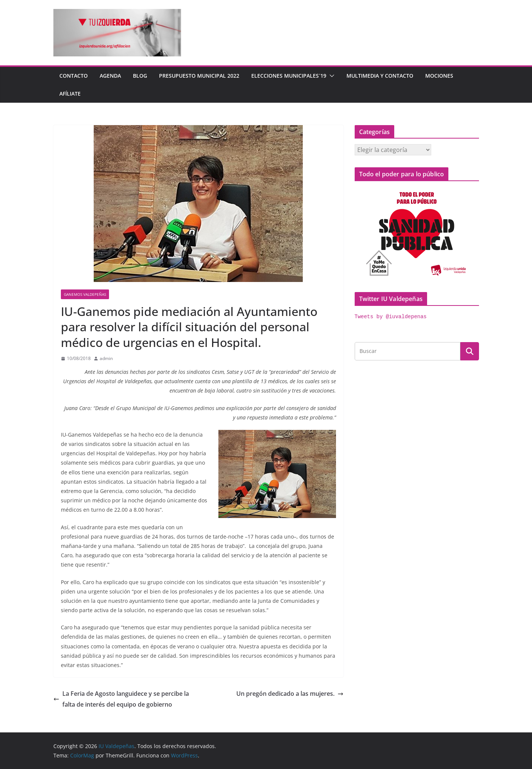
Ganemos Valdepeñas (85, 294)
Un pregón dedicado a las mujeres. (290, 694)
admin (106, 358)
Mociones (439, 76)
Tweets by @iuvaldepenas (391, 317)
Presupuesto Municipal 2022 (199, 76)
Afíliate (70, 94)
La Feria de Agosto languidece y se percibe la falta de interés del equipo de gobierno (121, 699)
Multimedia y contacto (380, 76)
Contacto (74, 76)
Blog (140, 76)
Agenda (110, 76)
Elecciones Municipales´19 (289, 76)
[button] (330, 76)
